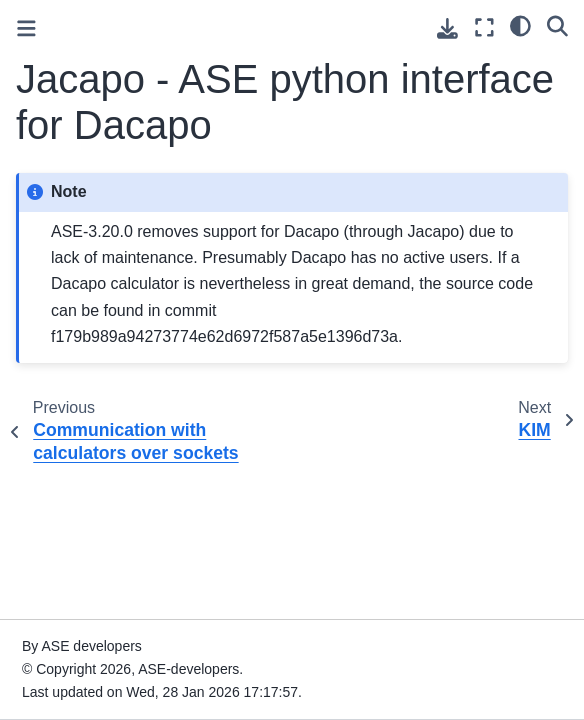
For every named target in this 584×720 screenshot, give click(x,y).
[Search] (557, 25)
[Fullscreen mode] (484, 27)
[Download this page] (447, 28)
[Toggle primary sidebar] (26, 28)
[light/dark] (520, 25)
